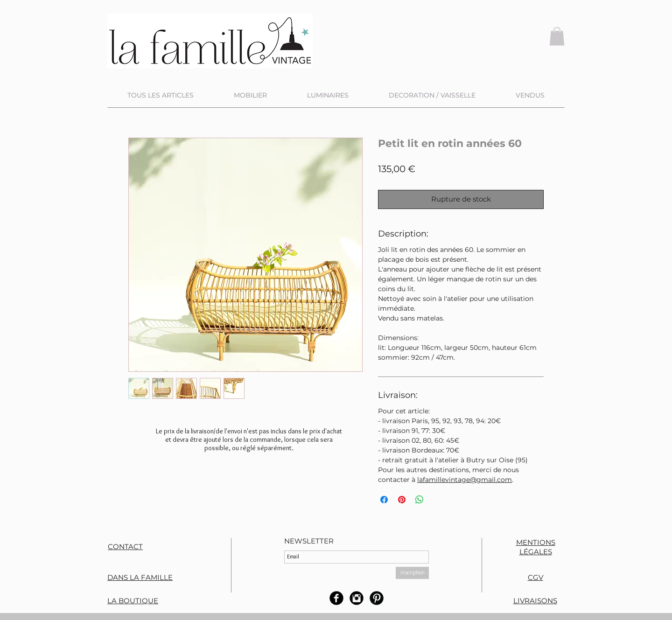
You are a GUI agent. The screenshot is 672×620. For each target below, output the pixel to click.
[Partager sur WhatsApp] (420, 500)
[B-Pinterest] (377, 598)
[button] (557, 36)
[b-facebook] (336, 598)
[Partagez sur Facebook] (384, 500)
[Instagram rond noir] (357, 598)
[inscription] (412, 573)
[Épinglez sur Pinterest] (402, 500)
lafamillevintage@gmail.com (465, 480)
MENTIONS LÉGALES (536, 547)
